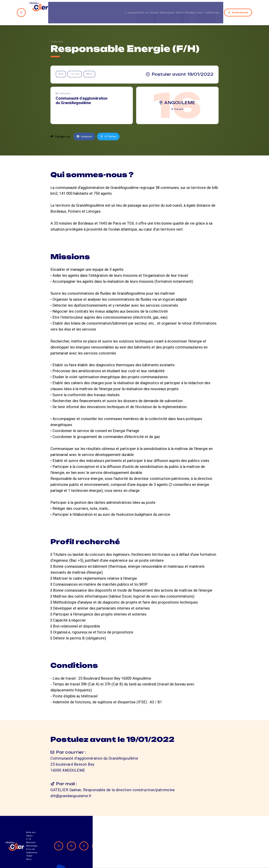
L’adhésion (216, 7)
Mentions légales (207, 847)
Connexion (242, 7)
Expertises (162, 7)
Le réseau (143, 7)
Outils (177, 7)
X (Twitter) (111, 126)
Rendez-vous (195, 7)
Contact (175, 847)
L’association (122, 7)
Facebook (85, 126)
